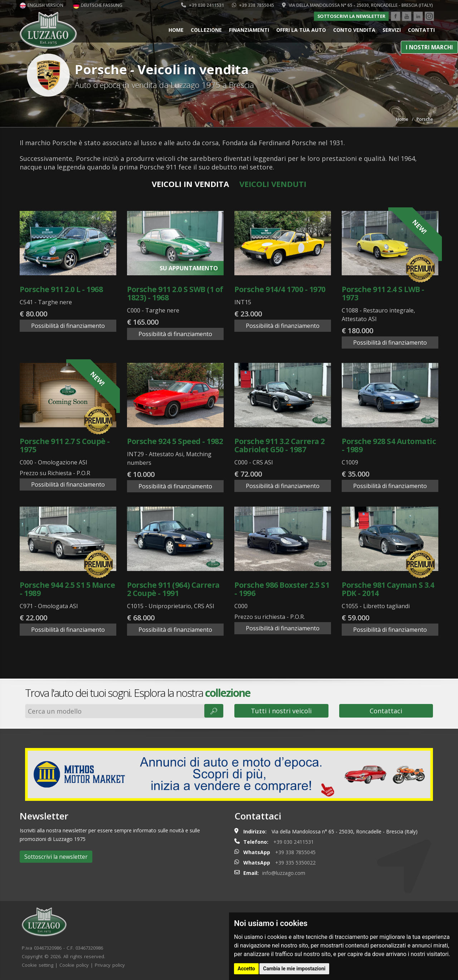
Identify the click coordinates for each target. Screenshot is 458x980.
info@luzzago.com (284, 873)
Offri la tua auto (301, 30)
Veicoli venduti (273, 184)
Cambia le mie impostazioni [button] (294, 969)
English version (42, 5)
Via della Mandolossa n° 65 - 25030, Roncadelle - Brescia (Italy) (357, 5)
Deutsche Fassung (98, 5)
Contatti (421, 30)
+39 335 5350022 (295, 863)
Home (176, 30)
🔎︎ (214, 711)
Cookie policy (74, 965)
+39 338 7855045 (253, 5)
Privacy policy (110, 965)
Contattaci (386, 711)
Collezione (206, 30)
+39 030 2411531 (203, 5)
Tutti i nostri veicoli (281, 711)
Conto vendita (354, 30)
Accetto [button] (246, 969)
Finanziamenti (249, 30)
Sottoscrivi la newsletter (351, 16)
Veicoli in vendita (190, 184)
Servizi (392, 30)
